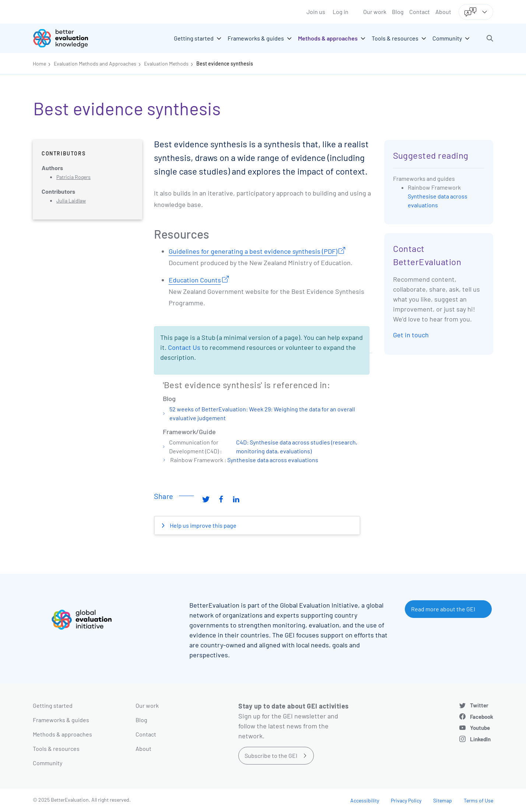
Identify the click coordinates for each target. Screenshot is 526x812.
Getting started (53, 705)
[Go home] (66, 38)
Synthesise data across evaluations (273, 460)
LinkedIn (480, 739)
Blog (398, 12)
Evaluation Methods (166, 64)
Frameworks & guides (61, 720)
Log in (341, 12)
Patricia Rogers (73, 177)
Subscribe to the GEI (271, 755)
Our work (375, 12)
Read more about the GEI (443, 609)
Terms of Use (478, 800)
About (443, 12)
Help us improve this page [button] (203, 525)
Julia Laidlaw (71, 201)
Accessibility (365, 800)
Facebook (482, 717)
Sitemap (443, 800)
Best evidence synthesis (225, 64)
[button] (490, 38)
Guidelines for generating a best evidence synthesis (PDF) (253, 251)
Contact (420, 12)
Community (48, 763)
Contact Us (184, 347)
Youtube (480, 728)
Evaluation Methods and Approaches (95, 64)
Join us (316, 12)
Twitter (479, 705)
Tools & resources (56, 748)
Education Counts (195, 280)
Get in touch (411, 335)
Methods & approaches (62, 734)
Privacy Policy (406, 800)
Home (39, 64)
